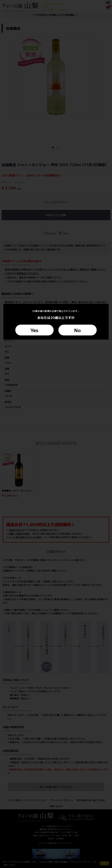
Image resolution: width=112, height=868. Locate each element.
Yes (34, 330)
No (77, 330)
